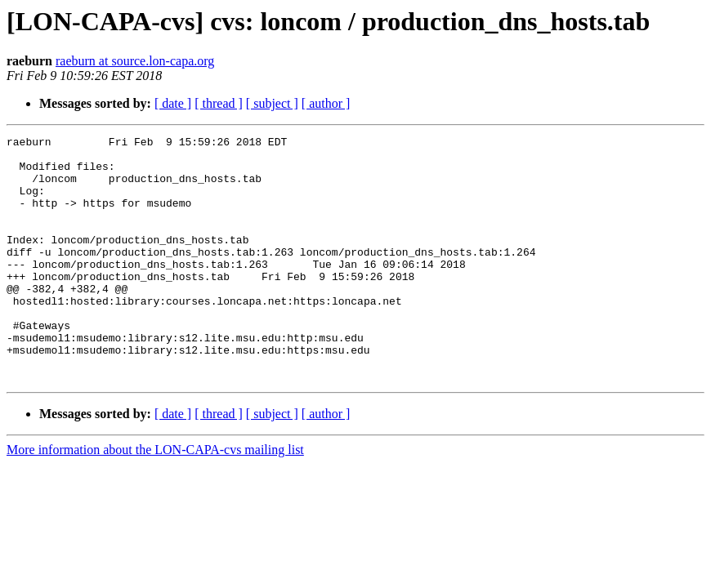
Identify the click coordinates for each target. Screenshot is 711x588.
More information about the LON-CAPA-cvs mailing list (155, 499)
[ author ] (326, 103)
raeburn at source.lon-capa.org (135, 61)
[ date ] (173, 103)
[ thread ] (219, 103)
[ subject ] (272, 103)
